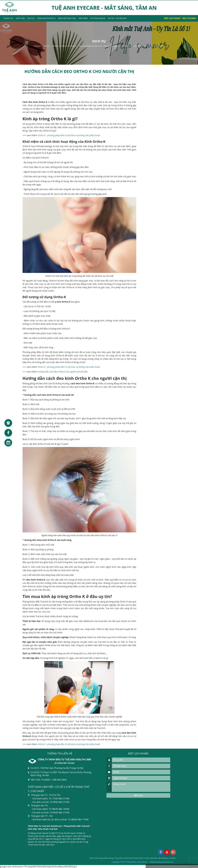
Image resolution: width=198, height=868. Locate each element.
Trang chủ (8, 18)
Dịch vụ (31, 18)
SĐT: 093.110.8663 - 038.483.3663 (49, 780)
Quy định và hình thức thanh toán (129, 858)
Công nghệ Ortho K (46, 18)
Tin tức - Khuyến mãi (117, 18)
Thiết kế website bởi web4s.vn (161, 862)
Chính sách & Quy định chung (101, 858)
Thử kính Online (98, 18)
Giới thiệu (20, 18)
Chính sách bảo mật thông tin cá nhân (160, 858)
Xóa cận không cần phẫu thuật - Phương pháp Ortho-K (99, 46)
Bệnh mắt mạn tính (67, 18)
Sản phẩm (83, 18)
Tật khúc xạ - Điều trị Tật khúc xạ (64, 46)
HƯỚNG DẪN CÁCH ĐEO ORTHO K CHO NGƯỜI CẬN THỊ (143, 46)
